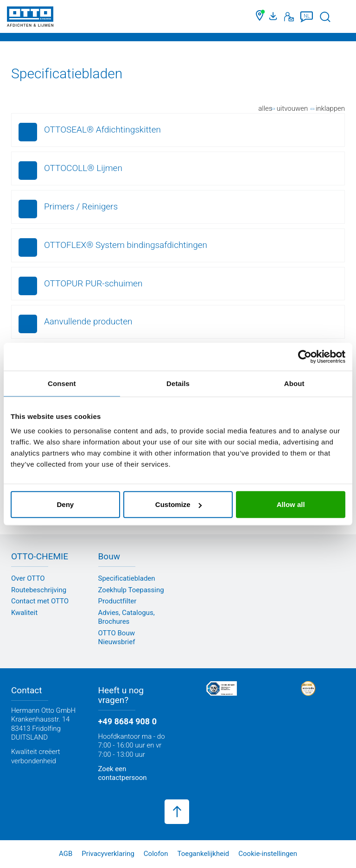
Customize (178, 504)
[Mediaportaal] (274, 17)
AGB (66, 854)
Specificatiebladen (127, 578)
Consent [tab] (62, 383)
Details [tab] (178, 383)
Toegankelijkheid (203, 854)
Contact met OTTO (40, 601)
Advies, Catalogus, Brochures (127, 617)
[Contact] (289, 17)
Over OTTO (28, 578)
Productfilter (118, 601)
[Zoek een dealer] (260, 17)
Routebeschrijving (39, 590)
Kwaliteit (24, 613)
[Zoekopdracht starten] (325, 17)
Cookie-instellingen (268, 854)
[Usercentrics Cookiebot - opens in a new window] (305, 356)
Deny (65, 504)
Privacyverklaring (108, 854)
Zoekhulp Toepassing (131, 590)
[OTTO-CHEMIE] (30, 18)
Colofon (156, 854)
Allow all (291, 504)
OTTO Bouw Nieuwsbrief (117, 638)
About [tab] (294, 383)
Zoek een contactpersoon (123, 773)
